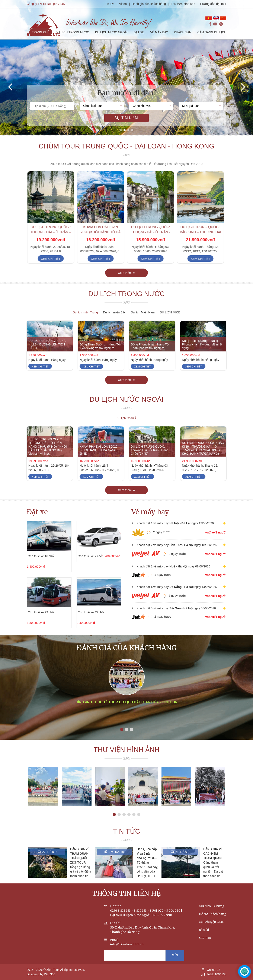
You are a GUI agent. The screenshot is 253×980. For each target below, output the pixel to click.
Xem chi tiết (52, 266)
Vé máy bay (150, 512)
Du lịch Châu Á (126, 418)
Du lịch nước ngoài (126, 407)
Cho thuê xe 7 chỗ (82, 556)
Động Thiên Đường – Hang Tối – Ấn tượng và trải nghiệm (100, 354)
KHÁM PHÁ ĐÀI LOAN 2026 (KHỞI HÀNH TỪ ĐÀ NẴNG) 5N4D (101, 240)
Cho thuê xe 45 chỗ (83, 612)
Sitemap (205, 945)
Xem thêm (126, 280)
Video (123, 4)
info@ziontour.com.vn (127, 952)
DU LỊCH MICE (170, 312)
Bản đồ (204, 937)
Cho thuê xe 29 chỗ (33, 612)
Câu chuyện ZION (212, 929)
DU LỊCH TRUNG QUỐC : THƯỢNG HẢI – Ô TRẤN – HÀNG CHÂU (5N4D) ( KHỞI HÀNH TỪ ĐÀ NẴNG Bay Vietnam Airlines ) (48, 454)
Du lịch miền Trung (85, 312)
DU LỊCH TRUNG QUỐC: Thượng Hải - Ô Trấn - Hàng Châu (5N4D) (151, 240)
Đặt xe (37, 512)
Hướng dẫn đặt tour (214, 4)
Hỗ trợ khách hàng (213, 921)
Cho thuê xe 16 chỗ (33, 556)
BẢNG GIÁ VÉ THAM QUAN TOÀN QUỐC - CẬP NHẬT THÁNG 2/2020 (80, 865)
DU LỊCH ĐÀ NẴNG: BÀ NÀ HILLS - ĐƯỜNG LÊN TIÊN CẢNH (47, 352)
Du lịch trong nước (126, 301)
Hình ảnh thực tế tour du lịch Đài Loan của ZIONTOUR (126, 719)
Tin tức (110, 4)
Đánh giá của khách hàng (149, 4)
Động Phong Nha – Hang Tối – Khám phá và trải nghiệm (151, 354)
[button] (121, 130)
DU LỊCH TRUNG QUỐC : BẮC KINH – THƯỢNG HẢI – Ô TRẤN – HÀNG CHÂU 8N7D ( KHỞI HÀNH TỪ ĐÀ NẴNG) (203, 456)
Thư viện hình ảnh (183, 4)
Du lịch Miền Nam (143, 312)
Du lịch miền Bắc (114, 312)
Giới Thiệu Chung (212, 914)
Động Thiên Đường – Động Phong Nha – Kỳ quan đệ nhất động (202, 352)
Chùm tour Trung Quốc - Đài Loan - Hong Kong (126, 146)
